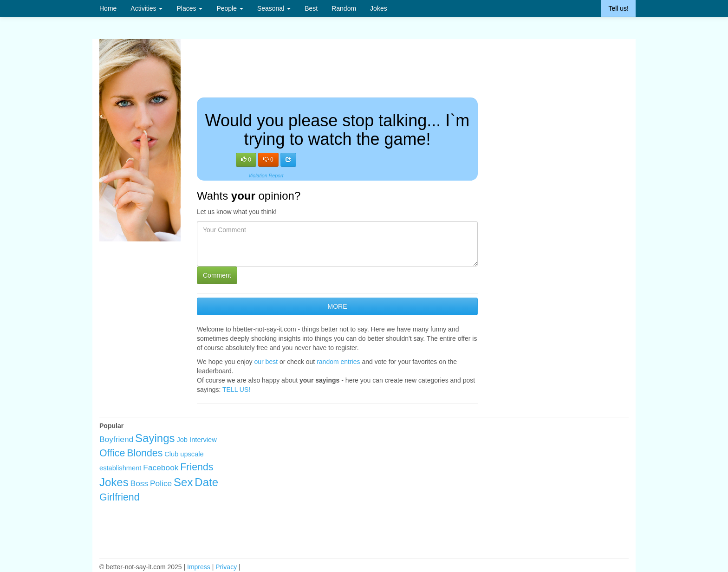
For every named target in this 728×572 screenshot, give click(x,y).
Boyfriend (116, 439)
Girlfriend (120, 497)
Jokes (379, 8)
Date (206, 482)
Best (311, 8)
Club (171, 454)
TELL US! (236, 390)
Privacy (226, 567)
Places (189, 8)
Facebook (161, 468)
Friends (197, 467)
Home (108, 8)
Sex (183, 482)
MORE (337, 306)
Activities (146, 8)
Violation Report (266, 175)
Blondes (145, 453)
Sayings (155, 438)
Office (112, 453)
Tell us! (618, 8)
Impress (199, 567)
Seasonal (274, 8)
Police (161, 483)
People (230, 8)
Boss (140, 483)
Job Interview (196, 440)
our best (266, 362)
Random (344, 8)
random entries (338, 362)
